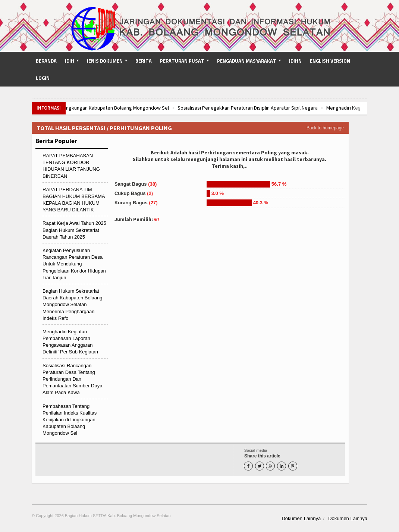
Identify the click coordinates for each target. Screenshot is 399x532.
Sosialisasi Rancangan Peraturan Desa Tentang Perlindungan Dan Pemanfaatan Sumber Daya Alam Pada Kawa (72, 379)
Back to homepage (325, 128)
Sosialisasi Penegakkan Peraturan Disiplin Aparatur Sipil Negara (277, 108)
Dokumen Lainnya (301, 518)
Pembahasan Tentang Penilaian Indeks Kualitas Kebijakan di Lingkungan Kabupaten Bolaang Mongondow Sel (70, 420)
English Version (330, 61)
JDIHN (295, 61)
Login (43, 78)
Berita (144, 61)
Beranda (46, 61)
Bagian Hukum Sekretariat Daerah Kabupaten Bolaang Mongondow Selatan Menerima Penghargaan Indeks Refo (72, 305)
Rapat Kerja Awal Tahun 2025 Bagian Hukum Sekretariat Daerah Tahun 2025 (74, 230)
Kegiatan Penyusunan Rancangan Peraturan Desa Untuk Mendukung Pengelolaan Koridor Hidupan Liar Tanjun (74, 264)
